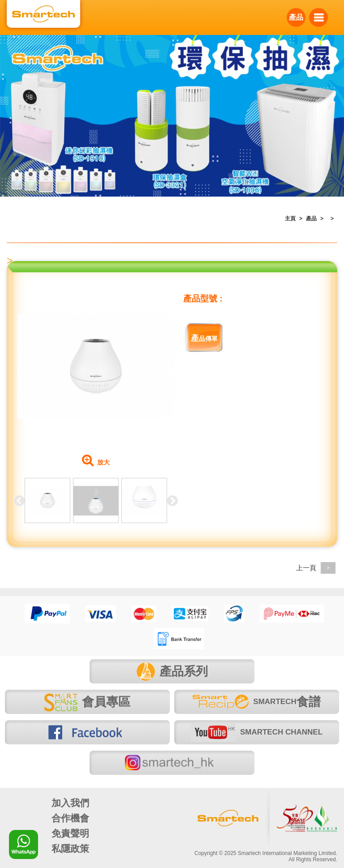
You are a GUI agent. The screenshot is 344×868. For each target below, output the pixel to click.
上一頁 (316, 568)
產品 (296, 17)
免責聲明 (70, 833)
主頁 (290, 219)
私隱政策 (70, 849)
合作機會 (70, 818)
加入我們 (70, 803)
